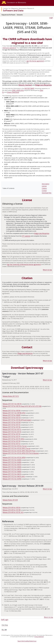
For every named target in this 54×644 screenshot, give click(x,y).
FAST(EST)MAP (29, 88)
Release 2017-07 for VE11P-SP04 (13, 439)
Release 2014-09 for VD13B (12, 510)
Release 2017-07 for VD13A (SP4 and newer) (17, 420)
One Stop (5, 625)
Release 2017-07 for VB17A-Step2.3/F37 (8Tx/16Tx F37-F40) (22, 406)
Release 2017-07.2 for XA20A (12, 460)
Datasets (20, 15)
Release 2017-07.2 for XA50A (12, 467)
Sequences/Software (8, 15)
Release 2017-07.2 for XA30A (12, 462)
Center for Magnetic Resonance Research (18, 8)
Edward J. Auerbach (25, 85)
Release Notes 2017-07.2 (11, 396)
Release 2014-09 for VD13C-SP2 (13, 512)
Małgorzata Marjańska (43, 85)
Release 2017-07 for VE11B (11, 427)
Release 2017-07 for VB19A (11, 411)
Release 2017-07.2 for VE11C (12, 430)
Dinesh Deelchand (13, 92)
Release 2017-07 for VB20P (11, 415)
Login (51, 18)
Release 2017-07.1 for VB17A (12, 404)
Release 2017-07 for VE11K (11, 434)
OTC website (26, 236)
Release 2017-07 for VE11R (11, 441)
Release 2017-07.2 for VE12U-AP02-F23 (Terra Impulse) (21, 453)
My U (4, 630)
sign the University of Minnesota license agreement (24, 264)
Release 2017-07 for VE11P (11, 437)
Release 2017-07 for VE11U (11, 444)
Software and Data (13, 10)
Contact (44, 191)
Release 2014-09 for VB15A (11, 508)
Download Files (47, 193)
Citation (44, 188)
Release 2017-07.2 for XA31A (12, 465)
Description (46, 184)
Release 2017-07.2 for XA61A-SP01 (14, 477)
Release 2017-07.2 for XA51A (12, 469)
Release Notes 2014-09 (10, 500)
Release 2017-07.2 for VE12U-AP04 (14, 457)
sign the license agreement (35, 61)
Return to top (47, 270)
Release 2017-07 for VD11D (12, 418)
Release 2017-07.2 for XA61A (12, 474)
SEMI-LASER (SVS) (18, 90)
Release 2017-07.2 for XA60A (12, 472)
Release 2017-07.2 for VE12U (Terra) (15, 446)
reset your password (9, 48)
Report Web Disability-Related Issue (27, 641)
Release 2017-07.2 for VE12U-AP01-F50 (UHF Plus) (19, 451)
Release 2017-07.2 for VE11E (12, 432)
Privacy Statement (39, 637)
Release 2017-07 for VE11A (11, 425)
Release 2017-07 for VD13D (12, 422)
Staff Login (5, 620)
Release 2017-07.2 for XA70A (12, 479)
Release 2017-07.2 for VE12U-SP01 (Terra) (16, 448)
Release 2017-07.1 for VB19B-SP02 (14, 413)
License (44, 186)
